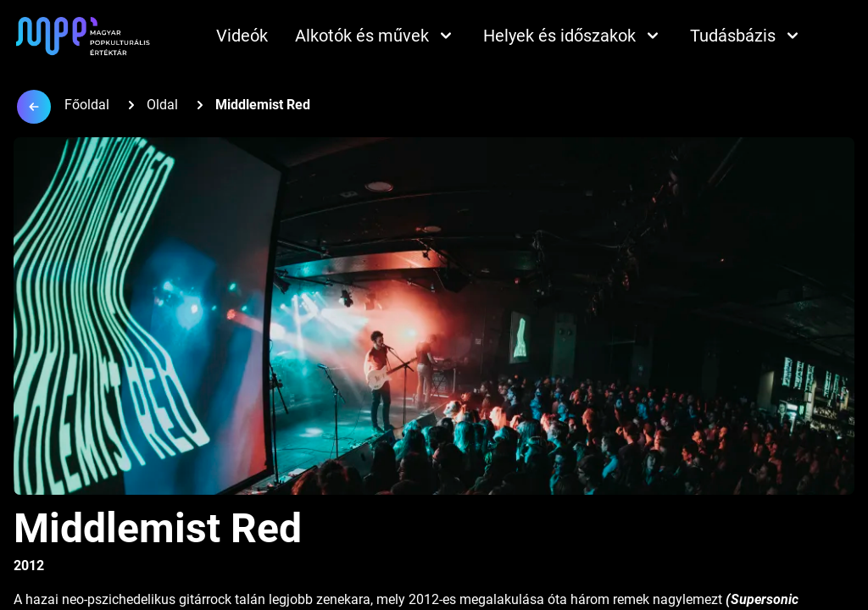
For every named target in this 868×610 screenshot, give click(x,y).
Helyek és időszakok (573, 36)
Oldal (162, 105)
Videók (242, 36)
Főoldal (87, 105)
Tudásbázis (746, 36)
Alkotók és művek (376, 36)
